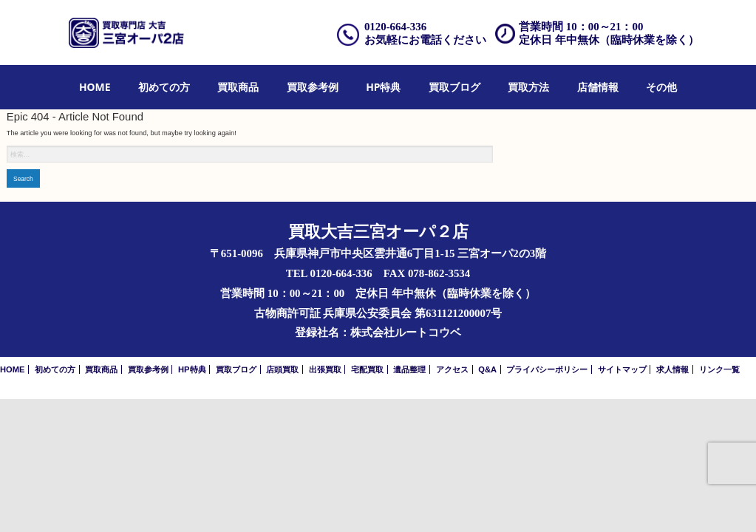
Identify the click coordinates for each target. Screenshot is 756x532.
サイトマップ (622, 369)
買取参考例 (313, 87)
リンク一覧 (719, 369)
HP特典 (383, 87)
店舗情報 (598, 87)
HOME (95, 87)
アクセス (452, 369)
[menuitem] (95, 88)
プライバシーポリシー (547, 369)
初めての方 (164, 87)
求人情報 (672, 369)
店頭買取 (282, 369)
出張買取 (325, 369)
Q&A (487, 369)
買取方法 (528, 87)
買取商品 (238, 87)
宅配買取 (367, 369)
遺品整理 (409, 369)
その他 (661, 87)
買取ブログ (454, 87)
